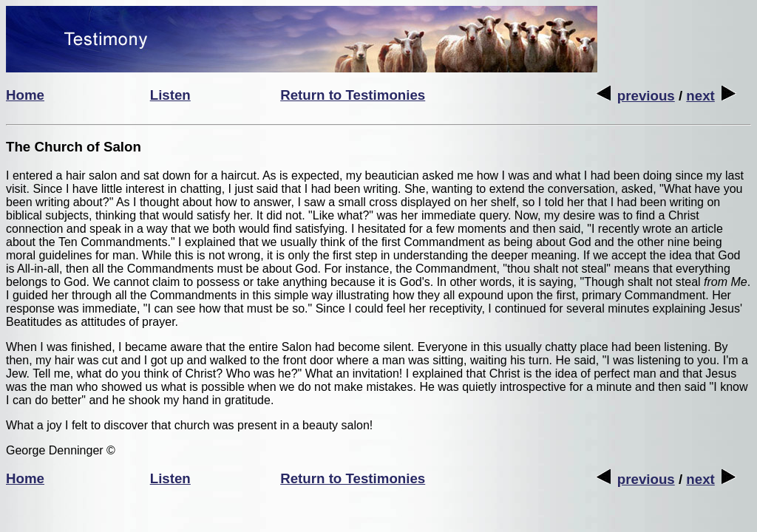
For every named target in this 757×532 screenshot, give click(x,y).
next (711, 96)
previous (635, 96)
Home (25, 95)
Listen (170, 95)
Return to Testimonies (353, 95)
